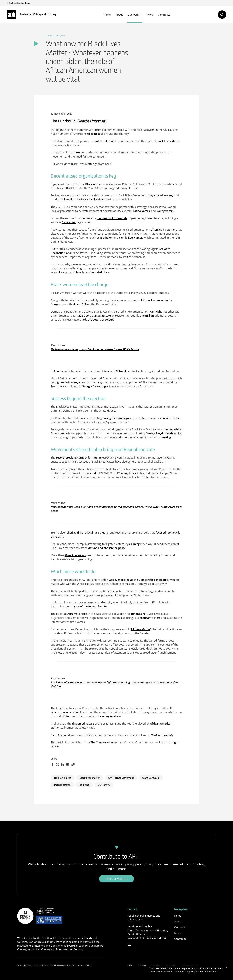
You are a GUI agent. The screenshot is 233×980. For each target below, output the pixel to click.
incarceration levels (75, 712)
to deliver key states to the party (82, 382)
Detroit (105, 371)
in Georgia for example (93, 386)
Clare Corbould (63, 121)
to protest (94, 134)
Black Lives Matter (168, 141)
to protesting (163, 437)
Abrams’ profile (77, 614)
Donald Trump (62, 785)
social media (65, 199)
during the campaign (116, 418)
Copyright (143, 965)
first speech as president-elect (161, 418)
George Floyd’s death (159, 433)
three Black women (90, 184)
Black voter (69, 222)
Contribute (164, 15)
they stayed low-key (161, 195)
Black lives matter (90, 778)
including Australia (110, 716)
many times (129, 473)
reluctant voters (150, 618)
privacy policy (188, 972)
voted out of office (106, 141)
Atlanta (58, 371)
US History (104, 785)
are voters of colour (100, 320)
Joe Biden (84, 785)
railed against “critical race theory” (87, 533)
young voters (165, 211)
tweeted (91, 473)
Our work (133, 15)
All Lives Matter (140, 629)
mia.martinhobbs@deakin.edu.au (147, 938)
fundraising (138, 614)
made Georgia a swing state (93, 316)
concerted (130, 437)
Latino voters (141, 211)
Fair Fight (156, 312)
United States (64, 716)
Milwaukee (123, 371)
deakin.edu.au (23, 3)
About (119, 15)
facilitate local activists (92, 199)
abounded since (99, 272)
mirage (87, 649)
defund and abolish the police (107, 548)
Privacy (131, 965)
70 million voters (75, 555)
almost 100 (80, 304)
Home (107, 15)
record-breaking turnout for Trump (79, 458)
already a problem (69, 272)
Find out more (115, 879)
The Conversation (102, 742)
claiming (134, 544)
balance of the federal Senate (88, 606)
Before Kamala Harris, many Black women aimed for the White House (95, 349)
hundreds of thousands (112, 218)
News (150, 15)
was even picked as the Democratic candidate (138, 580)
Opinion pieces (63, 778)
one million (147, 316)
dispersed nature (83, 724)
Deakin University (92, 121)
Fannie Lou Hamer (131, 238)
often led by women (164, 230)
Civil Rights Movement (121, 778)
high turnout (73, 152)
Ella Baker (106, 238)
